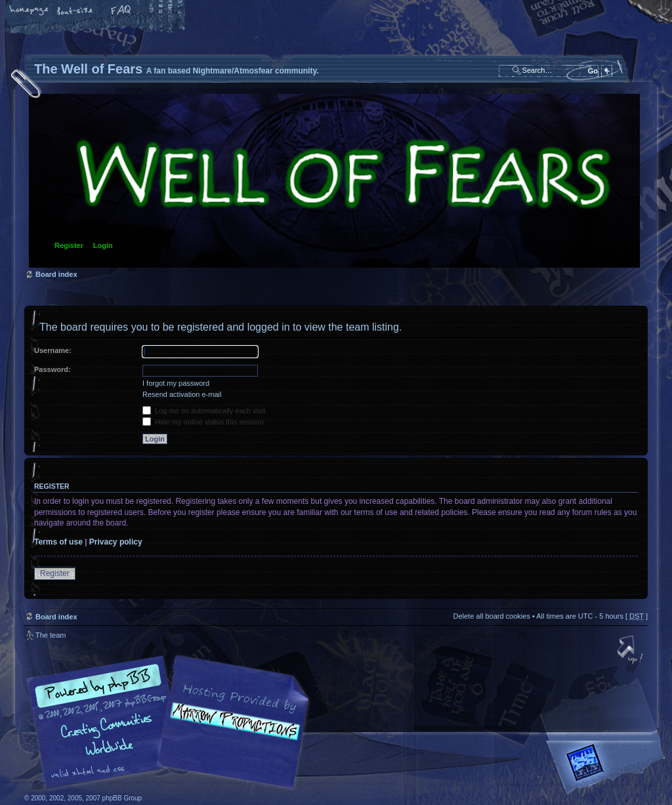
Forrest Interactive (608, 768)
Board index (334, 181)
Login (103, 245)
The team (51, 635)
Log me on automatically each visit (204, 411)
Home (30, 11)
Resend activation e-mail (182, 394)
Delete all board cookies (491, 616)
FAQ (121, 11)
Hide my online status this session (203, 422)
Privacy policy (116, 542)
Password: (52, 369)
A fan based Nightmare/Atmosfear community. (231, 731)
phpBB (172, 722)
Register (69, 245)
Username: (53, 350)
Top (631, 651)
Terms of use (58, 542)
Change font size (75, 11)
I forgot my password (176, 383)
